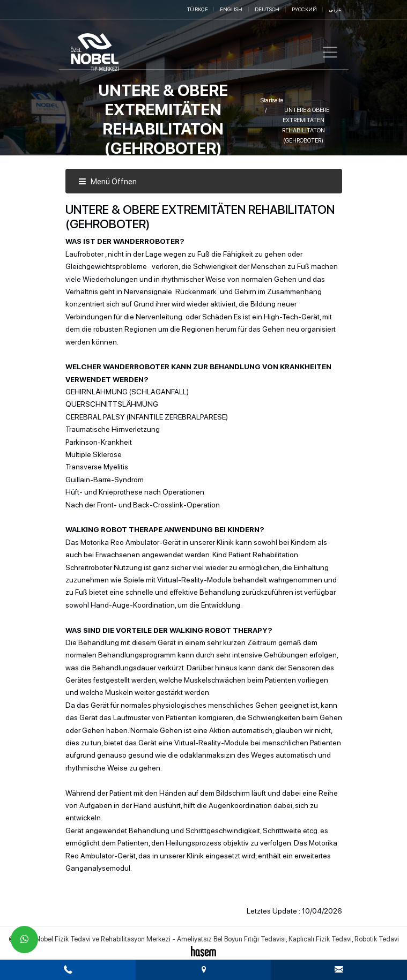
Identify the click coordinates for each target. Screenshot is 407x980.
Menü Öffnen (108, 182)
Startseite (272, 100)
